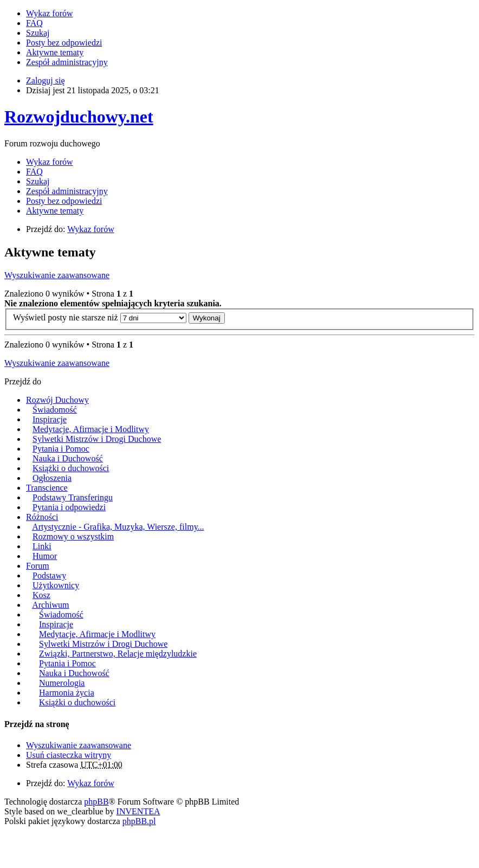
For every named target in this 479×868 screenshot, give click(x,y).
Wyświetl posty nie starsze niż (100, 317)
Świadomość (55, 410)
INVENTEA (138, 811)
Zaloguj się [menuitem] (46, 81)
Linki (42, 546)
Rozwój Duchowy (57, 400)
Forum (38, 566)
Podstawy (49, 576)
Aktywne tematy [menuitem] (55, 52)
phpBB (96, 802)
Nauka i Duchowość (68, 458)
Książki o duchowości (71, 468)
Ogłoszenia (52, 478)
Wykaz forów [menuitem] (50, 13)
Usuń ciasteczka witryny (69, 755)
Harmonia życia (67, 693)
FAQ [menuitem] (34, 23)
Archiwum (50, 605)
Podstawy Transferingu (73, 497)
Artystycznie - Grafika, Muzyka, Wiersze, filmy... (118, 527)
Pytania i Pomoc (61, 449)
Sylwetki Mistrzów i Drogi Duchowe (97, 439)
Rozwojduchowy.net (79, 117)
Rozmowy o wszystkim (73, 536)
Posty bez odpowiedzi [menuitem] (64, 43)
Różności (42, 517)
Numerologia (62, 683)
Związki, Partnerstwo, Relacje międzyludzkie (118, 654)
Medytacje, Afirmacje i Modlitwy (91, 429)
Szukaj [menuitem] (38, 33)
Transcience (47, 488)
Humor (45, 556)
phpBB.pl (139, 821)
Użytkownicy (56, 585)
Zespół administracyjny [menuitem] (67, 62)
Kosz (41, 595)
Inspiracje (50, 419)
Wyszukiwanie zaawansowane (57, 275)
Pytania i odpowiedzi (69, 507)
